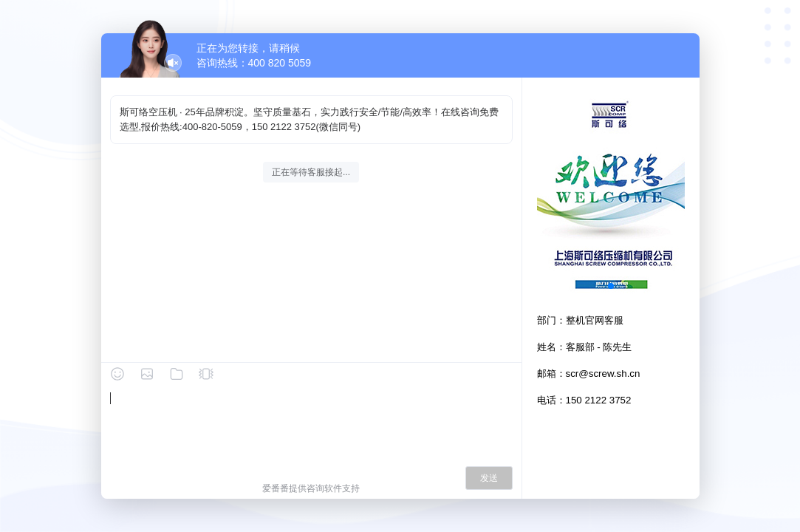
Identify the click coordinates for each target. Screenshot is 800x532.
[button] (611, 286)
